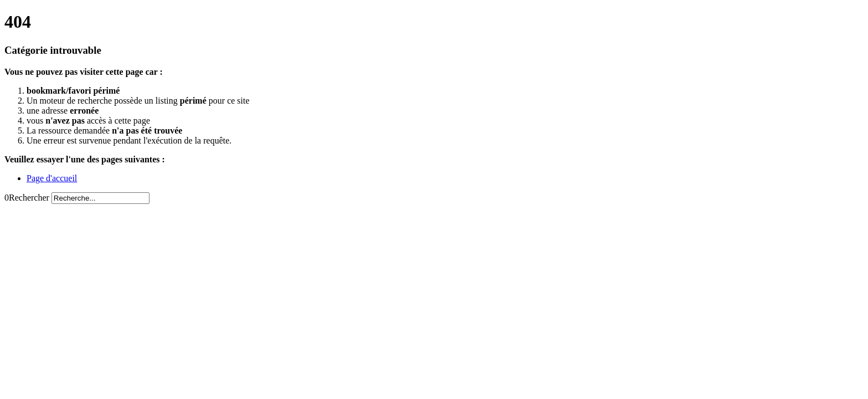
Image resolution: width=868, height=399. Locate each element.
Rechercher (29, 198)
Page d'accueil (52, 178)
